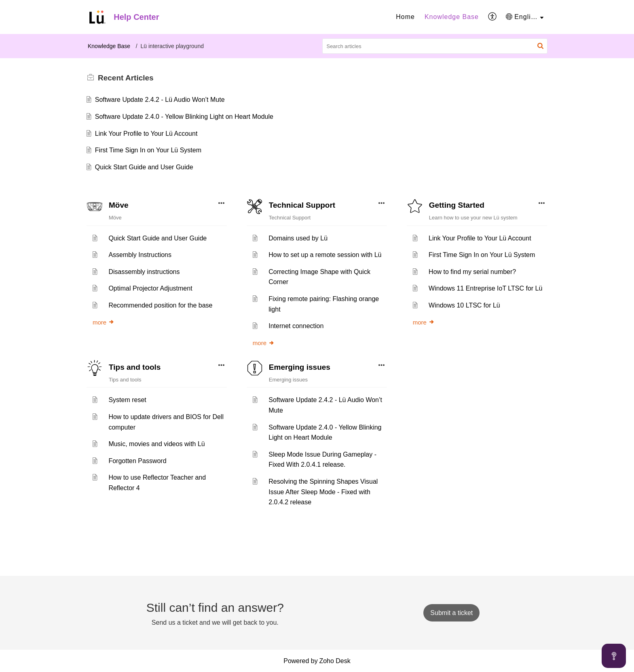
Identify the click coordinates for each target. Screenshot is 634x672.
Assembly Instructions (140, 255)
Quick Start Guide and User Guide (144, 167)
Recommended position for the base (160, 305)
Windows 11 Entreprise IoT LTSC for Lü (485, 288)
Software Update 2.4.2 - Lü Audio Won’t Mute (160, 100)
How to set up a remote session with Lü (325, 255)
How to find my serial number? (472, 272)
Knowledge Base (452, 17)
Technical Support (302, 205)
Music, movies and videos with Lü (156, 444)
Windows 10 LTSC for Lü (464, 305)
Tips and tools (135, 367)
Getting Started (457, 205)
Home (405, 17)
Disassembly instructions (144, 272)
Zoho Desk (335, 661)
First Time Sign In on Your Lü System (148, 150)
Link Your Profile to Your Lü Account (146, 134)
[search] (435, 46)
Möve (119, 205)
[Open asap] (614, 656)
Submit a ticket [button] (451, 613)
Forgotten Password (137, 461)
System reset (127, 400)
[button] (493, 17)
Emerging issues (300, 367)
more (104, 322)
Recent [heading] (126, 78)
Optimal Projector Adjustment (150, 288)
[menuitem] (405, 17)
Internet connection (296, 326)
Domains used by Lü (298, 238)
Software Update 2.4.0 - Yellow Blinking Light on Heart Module (184, 117)
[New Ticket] (451, 613)
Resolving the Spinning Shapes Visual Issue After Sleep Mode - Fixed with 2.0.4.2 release (323, 492)
